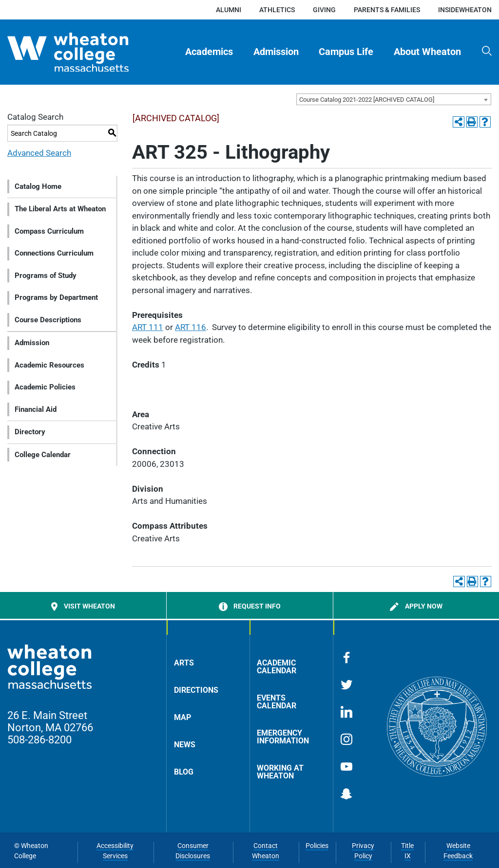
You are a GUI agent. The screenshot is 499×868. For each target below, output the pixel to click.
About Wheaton (427, 52)
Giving (324, 10)
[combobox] (394, 99)
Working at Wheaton (280, 772)
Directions (196, 690)
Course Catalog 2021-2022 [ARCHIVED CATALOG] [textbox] (367, 100)
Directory (30, 432)
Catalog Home (38, 186)
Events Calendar (277, 702)
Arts (184, 663)
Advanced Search (39, 153)
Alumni (229, 10)
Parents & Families (387, 10)
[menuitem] (210, 52)
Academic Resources (49, 365)
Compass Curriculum (49, 231)
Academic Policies (45, 387)
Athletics (277, 10)
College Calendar (43, 455)
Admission (276, 52)
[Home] (85, 52)
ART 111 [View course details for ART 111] (148, 327)
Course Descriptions (48, 320)
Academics (209, 52)
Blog (184, 772)
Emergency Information (283, 737)
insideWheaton (465, 10)
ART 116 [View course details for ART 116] (191, 327)
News (185, 745)
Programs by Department (56, 297)
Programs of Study (46, 276)
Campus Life (346, 52)
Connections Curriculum (54, 253)
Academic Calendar (277, 667)
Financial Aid (36, 409)
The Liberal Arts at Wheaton (60, 209)
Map (182, 717)
